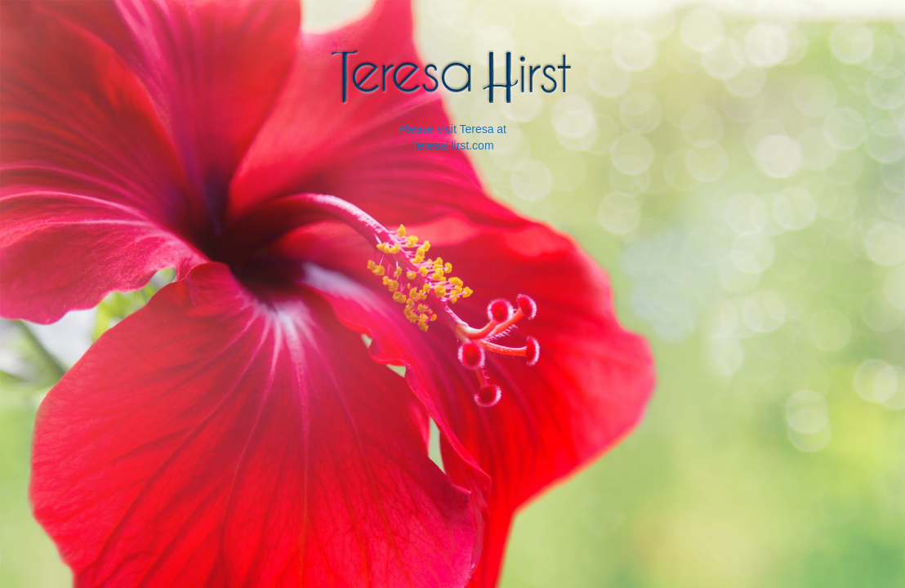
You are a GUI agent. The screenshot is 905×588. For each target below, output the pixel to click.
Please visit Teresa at (452, 129)
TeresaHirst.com (452, 145)
